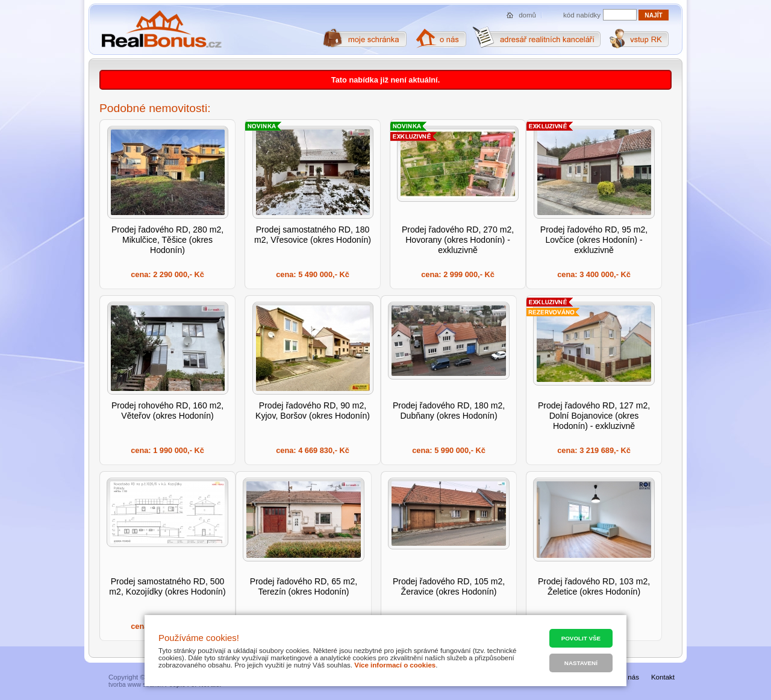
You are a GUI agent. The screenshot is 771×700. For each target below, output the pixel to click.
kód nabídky (582, 15)
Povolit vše (581, 638)
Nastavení (581, 663)
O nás (630, 677)
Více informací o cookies (395, 665)
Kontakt (663, 677)
